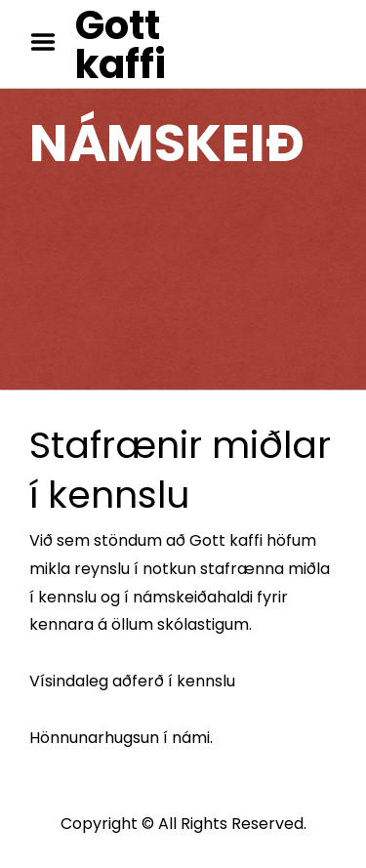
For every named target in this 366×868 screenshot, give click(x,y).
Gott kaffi (121, 45)
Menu (50, 42)
